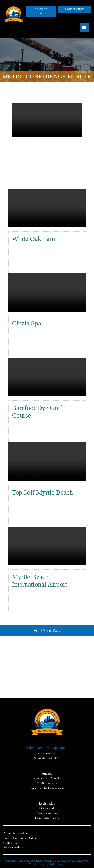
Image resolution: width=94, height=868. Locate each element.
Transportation (47, 813)
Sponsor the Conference (47, 788)
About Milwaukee (16, 833)
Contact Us (41, 11)
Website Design (37, 864)
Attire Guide (47, 808)
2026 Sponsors (47, 783)
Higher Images (57, 864)
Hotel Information (47, 818)
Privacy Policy (13, 847)
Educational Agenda (47, 778)
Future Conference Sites (20, 838)
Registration (74, 9)
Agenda (47, 773)
